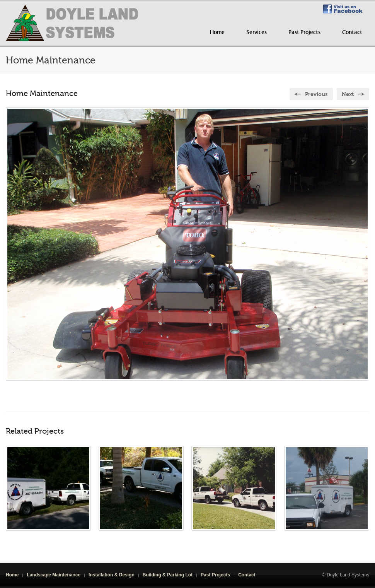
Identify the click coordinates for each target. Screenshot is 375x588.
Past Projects (304, 32)
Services (257, 32)
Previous (316, 94)
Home (217, 32)
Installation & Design (112, 575)
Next (348, 94)
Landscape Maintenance (54, 575)
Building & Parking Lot (168, 575)
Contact (352, 32)
